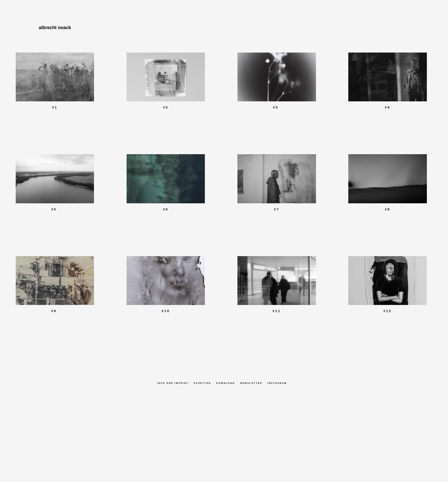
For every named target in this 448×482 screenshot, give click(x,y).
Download (226, 383)
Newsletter (251, 383)
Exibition (202, 383)
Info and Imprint (173, 383)
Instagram (277, 383)
